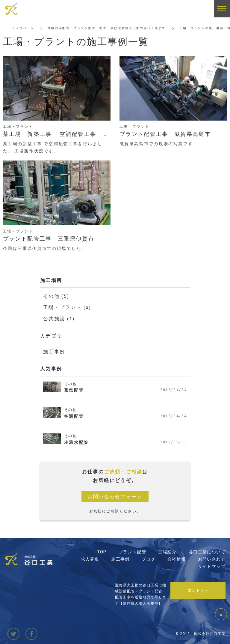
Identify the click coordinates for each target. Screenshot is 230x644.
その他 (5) (56, 296)
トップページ (23, 28)
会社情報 (177, 559)
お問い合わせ (212, 559)
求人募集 (90, 559)
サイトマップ (212, 566)
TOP (102, 552)
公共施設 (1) (59, 318)
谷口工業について (207, 552)
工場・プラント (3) (67, 307)
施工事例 (54, 351)
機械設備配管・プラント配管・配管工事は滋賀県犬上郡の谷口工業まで (107, 28)
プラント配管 (132, 552)
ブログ (149, 559)
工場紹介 (167, 552)
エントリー (198, 590)
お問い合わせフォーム (115, 496)
